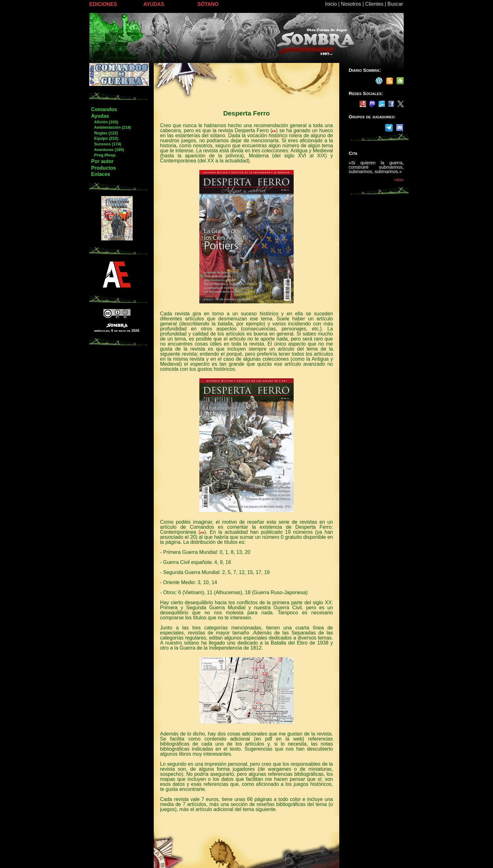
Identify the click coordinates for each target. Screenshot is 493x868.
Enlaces (101, 174)
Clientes (374, 4)
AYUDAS (154, 4)
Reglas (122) (104, 133)
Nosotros (351, 4)
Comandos (104, 109)
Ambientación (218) (111, 127)
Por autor (102, 161)
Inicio (331, 4)
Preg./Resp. (104, 155)
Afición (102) (105, 122)
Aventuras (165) (108, 150)
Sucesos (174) (106, 144)
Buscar (395, 4)
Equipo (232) (105, 138)
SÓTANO (208, 4)
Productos (104, 168)
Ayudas (100, 116)
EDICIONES (103, 4)
